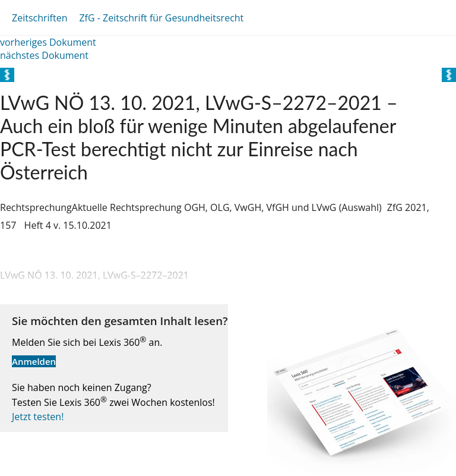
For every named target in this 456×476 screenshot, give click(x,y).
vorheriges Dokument (48, 42)
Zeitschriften (39, 18)
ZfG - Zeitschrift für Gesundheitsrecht (161, 18)
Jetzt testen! (38, 417)
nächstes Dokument (44, 55)
